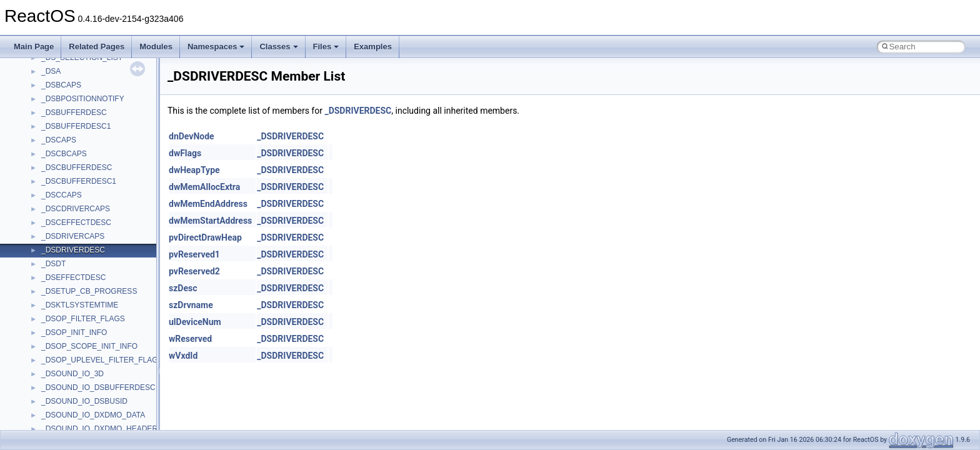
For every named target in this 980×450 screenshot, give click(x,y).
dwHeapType (194, 170)
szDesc (183, 288)
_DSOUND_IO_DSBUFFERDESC (98, 387)
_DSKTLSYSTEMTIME (80, 305)
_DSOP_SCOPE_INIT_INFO (89, 346)
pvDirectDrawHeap (205, 237)
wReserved (190, 339)
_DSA (51, 71)
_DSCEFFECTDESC (76, 222)
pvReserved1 (194, 254)
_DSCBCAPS (64, 154)
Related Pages (97, 47)
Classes (278, 47)
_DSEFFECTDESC (73, 277)
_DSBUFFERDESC (74, 112)
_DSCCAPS (62, 195)
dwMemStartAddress (210, 221)
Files (326, 47)
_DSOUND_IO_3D (72, 374)
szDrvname (191, 305)
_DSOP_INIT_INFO (74, 332)
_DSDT (53, 264)
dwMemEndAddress (208, 204)
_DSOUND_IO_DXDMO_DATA (93, 415)
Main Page (34, 47)
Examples (373, 47)
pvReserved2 (194, 271)
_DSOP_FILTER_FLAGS (83, 319)
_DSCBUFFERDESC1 (79, 181)
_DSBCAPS (61, 85)
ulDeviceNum (195, 322)
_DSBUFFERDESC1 (76, 126)
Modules (156, 47)
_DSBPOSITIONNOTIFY (83, 99)
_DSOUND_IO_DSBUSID (84, 401)
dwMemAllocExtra (204, 187)
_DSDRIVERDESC (73, 250)
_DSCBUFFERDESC (77, 167)
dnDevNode (192, 136)
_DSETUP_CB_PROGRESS (89, 291)
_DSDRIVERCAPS (73, 236)
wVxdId (183, 356)
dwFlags (185, 153)
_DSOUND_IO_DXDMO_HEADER (99, 429)
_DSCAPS (59, 140)
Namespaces (216, 47)
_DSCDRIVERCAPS (76, 209)
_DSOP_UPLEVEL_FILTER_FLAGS (102, 360)
